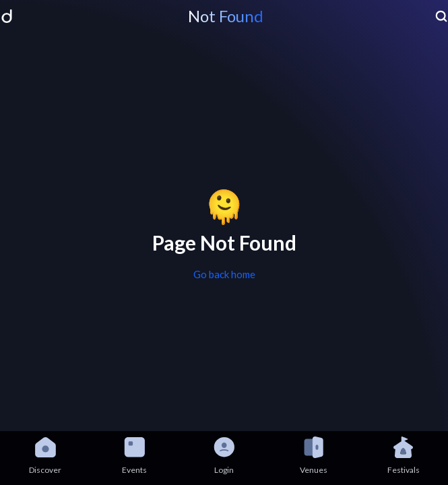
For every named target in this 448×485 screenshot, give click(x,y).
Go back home (224, 274)
